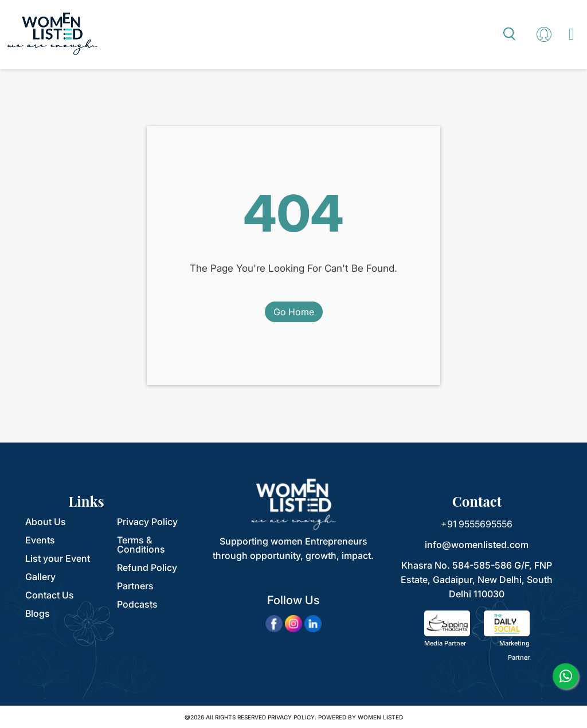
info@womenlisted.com (477, 545)
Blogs (38, 613)
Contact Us (50, 595)
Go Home (294, 312)
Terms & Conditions (141, 545)
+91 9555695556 (477, 524)
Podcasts (137, 604)
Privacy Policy (147, 522)
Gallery (40, 577)
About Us (46, 522)
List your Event (58, 558)
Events (40, 540)
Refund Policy (147, 567)
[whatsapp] (566, 676)
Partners (135, 586)
